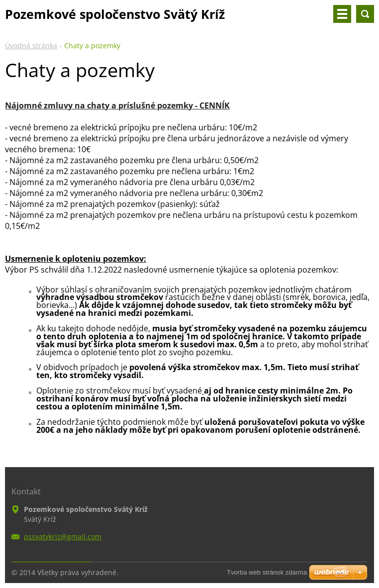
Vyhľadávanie (365, 14)
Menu (342, 14)
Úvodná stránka (31, 46)
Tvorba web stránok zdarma (267, 572)
